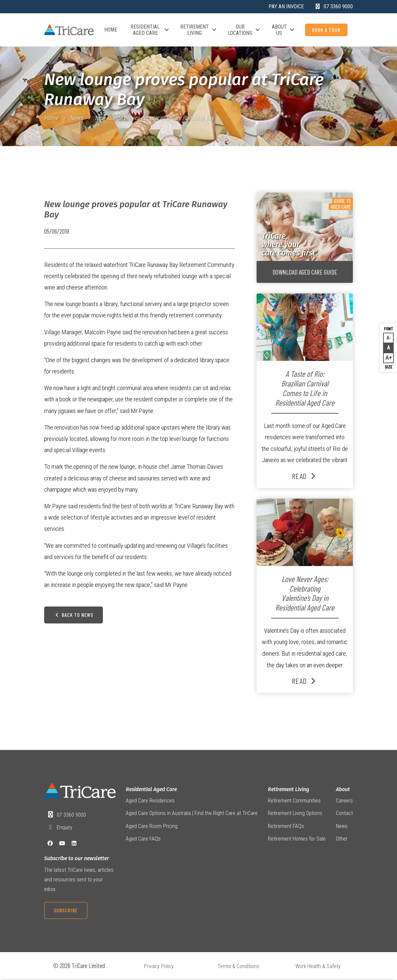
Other (342, 839)
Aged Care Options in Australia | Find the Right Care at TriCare (192, 814)
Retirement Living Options (295, 814)
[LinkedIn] (74, 844)
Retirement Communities (294, 801)
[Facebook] (50, 844)
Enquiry (65, 828)
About (343, 789)
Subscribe (66, 910)
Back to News (74, 618)
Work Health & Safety (318, 967)
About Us (283, 30)
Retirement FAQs (286, 826)
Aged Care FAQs (143, 839)
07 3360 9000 (71, 815)
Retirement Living (198, 30)
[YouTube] (62, 844)
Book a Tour (326, 30)
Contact (344, 814)
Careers (344, 801)
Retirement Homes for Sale (297, 839)
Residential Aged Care (150, 30)
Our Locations (244, 30)
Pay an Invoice (286, 6)
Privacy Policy (159, 967)
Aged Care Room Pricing (152, 826)
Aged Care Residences (150, 801)
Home (111, 30)
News (77, 118)
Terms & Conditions (238, 967)
